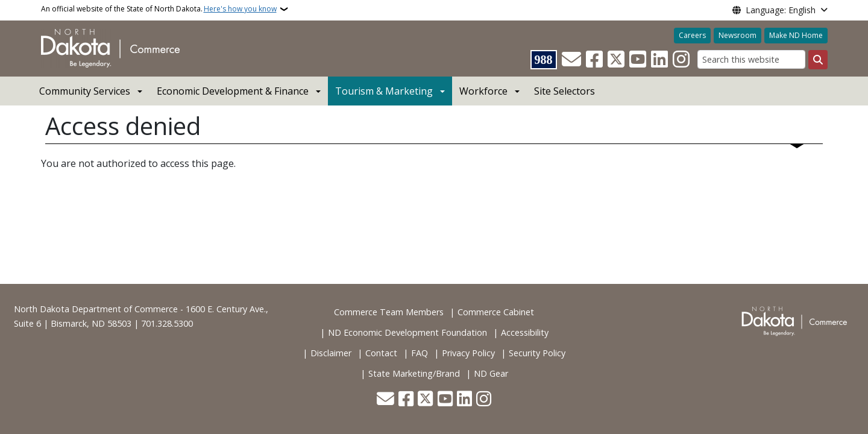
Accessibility (525, 332)
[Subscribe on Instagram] (681, 60)
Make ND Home (796, 35)
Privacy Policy (468, 353)
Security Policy (537, 353)
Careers (692, 35)
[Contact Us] (571, 60)
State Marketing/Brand (414, 373)
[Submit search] (818, 60)
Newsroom (737, 35)
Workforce (483, 91)
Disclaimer (331, 353)
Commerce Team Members (389, 312)
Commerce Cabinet (496, 312)
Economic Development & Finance (233, 91)
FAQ (420, 353)
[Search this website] (751, 59)
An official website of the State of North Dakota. (159, 9)
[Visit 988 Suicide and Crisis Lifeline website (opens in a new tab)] (544, 60)
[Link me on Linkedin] (659, 60)
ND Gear (491, 373)
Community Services (85, 91)
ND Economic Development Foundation (407, 332)
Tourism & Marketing (384, 91)
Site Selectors (565, 91)
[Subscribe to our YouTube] (638, 60)
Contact (381, 353)
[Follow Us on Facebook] (594, 60)
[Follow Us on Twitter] (616, 60)
